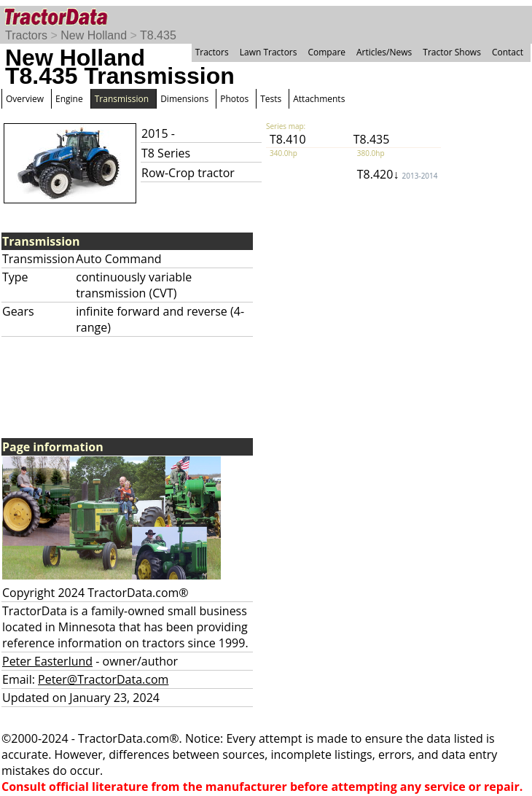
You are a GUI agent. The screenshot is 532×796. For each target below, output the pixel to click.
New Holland (94, 35)
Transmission (122, 99)
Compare (326, 52)
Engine (69, 99)
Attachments (319, 99)
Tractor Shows (452, 52)
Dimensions (184, 99)
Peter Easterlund (47, 661)
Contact (508, 52)
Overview (25, 99)
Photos (234, 99)
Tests (271, 99)
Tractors (26, 35)
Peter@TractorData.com (103, 679)
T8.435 (158, 35)
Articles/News (384, 52)
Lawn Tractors (269, 52)
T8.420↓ (398, 174)
